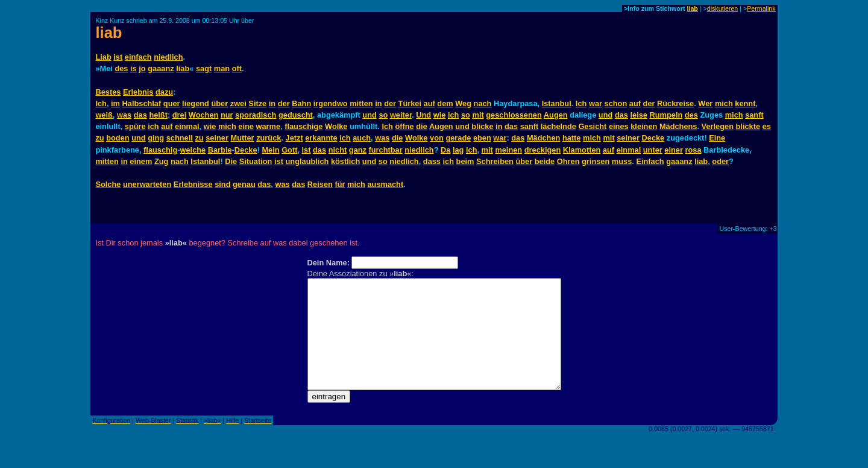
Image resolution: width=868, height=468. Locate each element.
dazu (164, 92)
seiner (217, 138)
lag (458, 150)
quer (172, 103)
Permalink (761, 8)
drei (179, 115)
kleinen (644, 126)
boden (118, 138)
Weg (463, 103)
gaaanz (161, 68)
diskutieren (723, 8)
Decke (653, 138)
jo (142, 68)
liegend (196, 103)
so (383, 115)
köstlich (345, 161)
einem (141, 161)
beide (545, 161)
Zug (161, 161)
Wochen (204, 115)
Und (423, 115)
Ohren (568, 161)
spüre (135, 126)
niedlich (168, 57)
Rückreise (675, 103)
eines (619, 126)
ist (118, 57)
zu (99, 138)
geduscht (296, 115)
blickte (748, 126)
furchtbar (386, 150)
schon (616, 103)
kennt (745, 103)
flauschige (303, 126)
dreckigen (542, 150)
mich (724, 103)
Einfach (650, 161)
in (272, 103)
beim (465, 161)
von (437, 138)
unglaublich (307, 161)
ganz (358, 150)
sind (222, 184)
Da (445, 150)
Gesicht (592, 126)
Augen (556, 115)
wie (440, 115)
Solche (108, 184)
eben (482, 138)
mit (478, 115)
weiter (401, 115)
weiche (193, 150)
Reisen (320, 184)
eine (246, 126)
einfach (138, 57)
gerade (458, 138)
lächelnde (558, 126)
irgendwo (331, 103)
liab (692, 8)
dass (432, 161)
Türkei (410, 103)
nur (227, 115)
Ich (101, 103)
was (124, 115)
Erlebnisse (193, 184)
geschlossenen (514, 115)
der (284, 103)
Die (231, 161)
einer (674, 150)
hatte (572, 138)
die (422, 126)
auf (429, 103)
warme (269, 126)
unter (653, 150)
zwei (238, 103)
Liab (103, 57)
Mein (270, 150)
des (121, 68)
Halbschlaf (142, 103)
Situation (256, 161)
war (596, 103)
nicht (338, 150)
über (219, 103)
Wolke (336, 126)
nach (483, 103)
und (369, 115)
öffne (404, 126)
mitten (361, 103)
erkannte (321, 138)
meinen (508, 150)
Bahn (301, 103)
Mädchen (543, 138)
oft (237, 68)
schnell (180, 138)
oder (720, 161)
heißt (158, 115)
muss (622, 161)
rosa (693, 150)
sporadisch (256, 115)
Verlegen (718, 126)
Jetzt (294, 138)
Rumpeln (666, 115)
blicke (482, 126)
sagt (204, 68)
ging (156, 138)
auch (362, 138)
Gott (289, 150)
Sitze (257, 103)
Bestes (108, 92)
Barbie (220, 150)
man (222, 68)
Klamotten (582, 150)
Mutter (242, 138)
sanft (754, 115)
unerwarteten (147, 184)
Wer (705, 103)
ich (454, 115)
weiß (104, 115)
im (115, 103)
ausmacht (385, 184)
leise (639, 115)
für (340, 184)
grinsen (596, 161)
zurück (269, 138)
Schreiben (495, 161)
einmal (187, 126)
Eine (717, 138)
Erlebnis (138, 92)
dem (445, 103)
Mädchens (678, 126)
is (134, 68)
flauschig (160, 150)
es (767, 126)
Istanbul (557, 103)
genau (244, 184)
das (140, 115)
